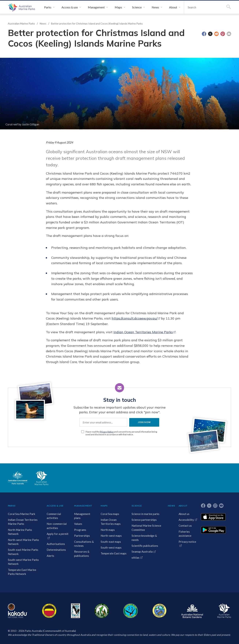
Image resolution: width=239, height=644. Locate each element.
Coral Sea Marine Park (22, 514)
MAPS (104, 506)
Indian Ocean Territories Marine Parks (143, 332)
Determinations (56, 550)
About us (184, 514)
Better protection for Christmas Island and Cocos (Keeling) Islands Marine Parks (97, 23)
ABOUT (183, 506)
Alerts (50, 556)
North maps (108, 530)
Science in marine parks (145, 514)
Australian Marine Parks (21, 7)
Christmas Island (131, 611)
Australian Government (18, 478)
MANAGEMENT (83, 506)
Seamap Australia (142, 552)
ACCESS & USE (55, 506)
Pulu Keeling (159, 611)
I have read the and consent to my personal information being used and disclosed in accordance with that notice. (121, 433)
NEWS (171, 506)
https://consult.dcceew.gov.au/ (135, 318)
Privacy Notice (107, 432)
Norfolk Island (102, 611)
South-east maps (111, 542)
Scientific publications (145, 546)
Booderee (75, 611)
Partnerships (82, 536)
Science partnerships (144, 520)
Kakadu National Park (18, 611)
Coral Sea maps (110, 514)
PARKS (12, 506)
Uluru (49, 611)
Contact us (185, 526)
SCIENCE (137, 506)
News (43, 23)
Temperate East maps (114, 553)
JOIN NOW (144, 422)
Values (78, 524)
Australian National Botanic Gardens (192, 611)
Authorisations (56, 544)
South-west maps (111, 547)
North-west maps (111, 536)
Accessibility (186, 520)
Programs (80, 530)
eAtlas (136, 558)
